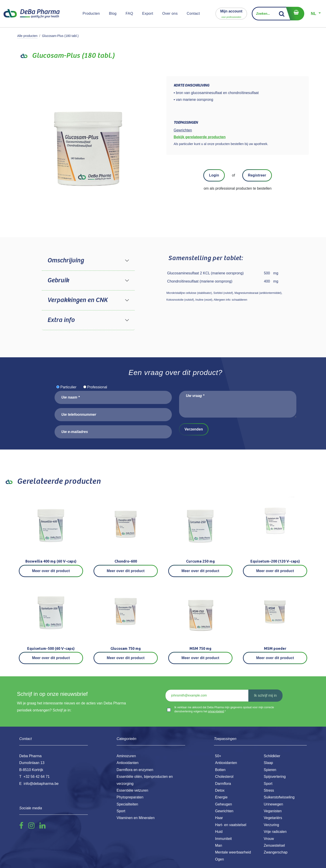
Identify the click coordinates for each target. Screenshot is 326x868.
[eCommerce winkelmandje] (295, 14)
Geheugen (224, 804)
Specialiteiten (127, 804)
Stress (269, 790)
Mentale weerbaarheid (233, 852)
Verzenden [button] (194, 429)
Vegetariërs (273, 818)
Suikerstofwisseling (279, 797)
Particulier (68, 387)
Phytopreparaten (130, 797)
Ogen (219, 859)
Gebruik (58, 280)
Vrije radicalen (275, 832)
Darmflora (223, 784)
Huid (219, 832)
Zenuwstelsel (274, 845)
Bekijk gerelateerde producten (200, 137)
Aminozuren (126, 756)
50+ (218, 756)
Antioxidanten (226, 763)
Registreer (257, 175)
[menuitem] (91, 14)
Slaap (268, 763)
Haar (219, 818)
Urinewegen (273, 804)
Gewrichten (224, 811)
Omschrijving (66, 261)
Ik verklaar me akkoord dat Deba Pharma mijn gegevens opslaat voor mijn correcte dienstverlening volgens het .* (224, 709)
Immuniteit (223, 839)
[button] (231, 13)
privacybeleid (216, 711)
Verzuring (271, 825)
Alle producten (27, 36)
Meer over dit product (51, 571)
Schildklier (272, 756)
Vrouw (269, 839)
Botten (220, 770)
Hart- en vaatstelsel (231, 825)
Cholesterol (224, 777)
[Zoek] (282, 14)
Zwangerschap (276, 852)
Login (214, 175)
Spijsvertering (275, 777)
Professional (97, 387)
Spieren (270, 770)
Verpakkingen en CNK (77, 300)
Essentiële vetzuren (132, 790)
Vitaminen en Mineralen (136, 818)
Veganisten (273, 811)
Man (219, 845)
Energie (221, 797)
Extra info (61, 320)
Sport (268, 784)
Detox (220, 790)
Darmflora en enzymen (135, 770)
